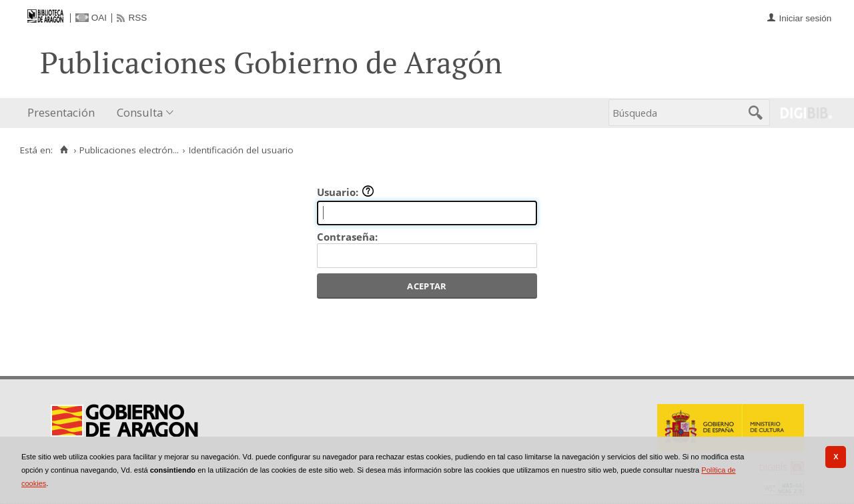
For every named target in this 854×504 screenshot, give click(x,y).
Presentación (61, 112)
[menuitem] (64, 113)
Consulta (140, 112)
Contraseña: (347, 237)
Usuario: (346, 192)
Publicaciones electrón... (129, 150)
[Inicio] (64, 150)
